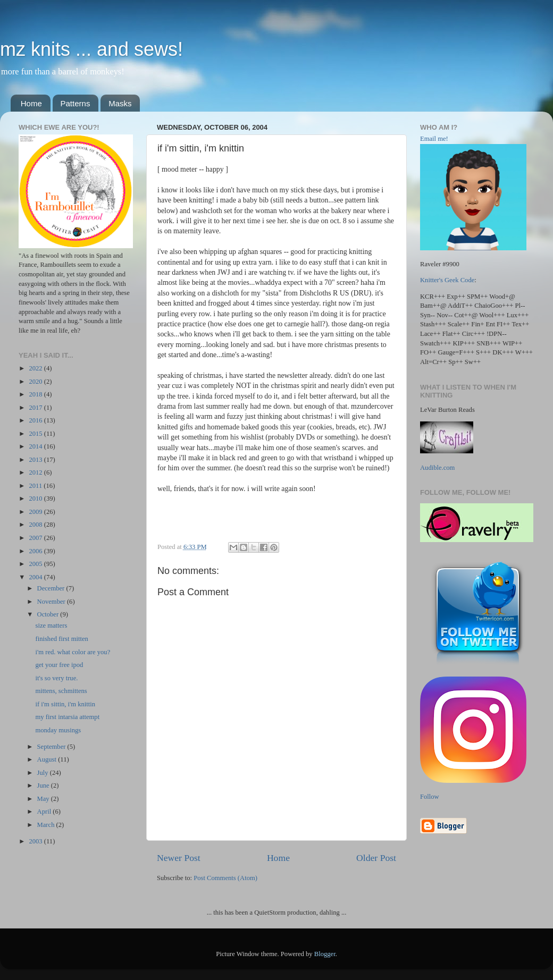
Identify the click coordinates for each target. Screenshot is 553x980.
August (48, 759)
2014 (36, 446)
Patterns (76, 103)
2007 (36, 538)
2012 (36, 472)
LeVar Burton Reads (447, 410)
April (45, 812)
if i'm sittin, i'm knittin (65, 704)
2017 (36, 408)
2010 (36, 499)
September (52, 747)
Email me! (434, 139)
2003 (36, 841)
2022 (36, 368)
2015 (36, 434)
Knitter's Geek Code (447, 280)
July (44, 773)
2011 (36, 486)
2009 (36, 512)
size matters (51, 626)
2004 (36, 577)
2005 (36, 564)
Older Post (376, 858)
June (44, 785)
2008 (36, 525)
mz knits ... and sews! (91, 49)
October (49, 614)
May (44, 799)
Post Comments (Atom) (225, 878)
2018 (36, 394)
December (52, 588)
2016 (36, 420)
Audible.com (437, 468)
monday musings (58, 730)
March (47, 825)
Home (31, 103)
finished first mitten (61, 639)
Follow (430, 797)
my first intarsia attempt (67, 717)
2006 (36, 551)
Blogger (325, 954)
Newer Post (179, 858)
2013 (36, 460)
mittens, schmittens (61, 691)
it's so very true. (56, 678)
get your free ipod (59, 665)
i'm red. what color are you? (73, 652)
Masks (120, 103)
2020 (36, 382)
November (52, 602)
